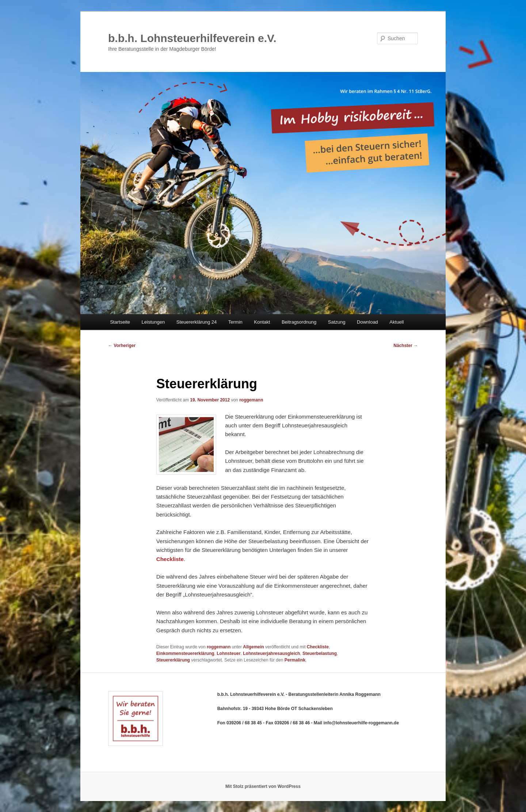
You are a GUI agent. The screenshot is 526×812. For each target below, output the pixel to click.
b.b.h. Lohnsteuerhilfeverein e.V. (192, 38)
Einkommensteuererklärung (185, 653)
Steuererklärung (173, 660)
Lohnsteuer (228, 653)
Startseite (120, 322)
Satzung (337, 322)
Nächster (406, 346)
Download (367, 322)
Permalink (295, 660)
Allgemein (253, 647)
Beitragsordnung (299, 322)
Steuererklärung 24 (197, 322)
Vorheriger (122, 346)
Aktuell (397, 322)
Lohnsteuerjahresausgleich (271, 653)
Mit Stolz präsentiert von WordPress (263, 786)
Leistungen (153, 322)
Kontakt (262, 322)
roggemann (251, 400)
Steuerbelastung (320, 653)
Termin (235, 322)
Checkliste (318, 647)
